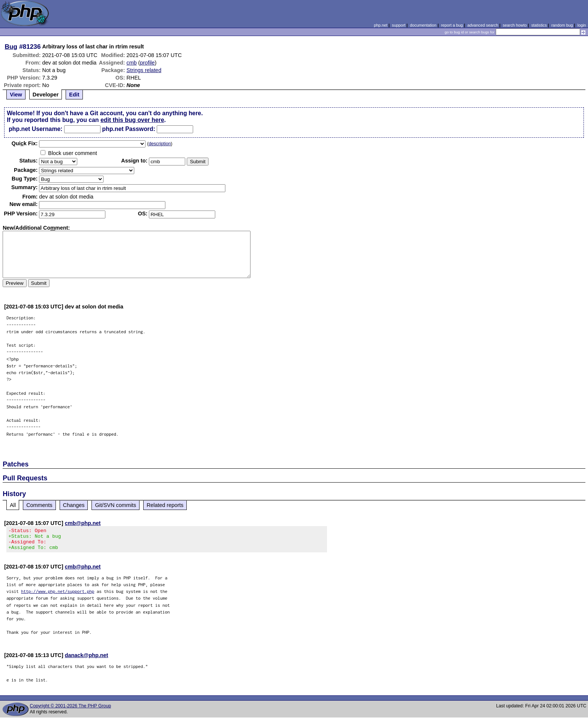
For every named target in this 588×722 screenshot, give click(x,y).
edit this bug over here (132, 120)
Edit (74, 95)
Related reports (165, 505)
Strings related (144, 70)
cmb (131, 63)
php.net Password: (129, 129)
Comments (39, 505)
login (582, 25)
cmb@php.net (83, 523)
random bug (562, 25)
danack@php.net (87, 660)
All (13, 505)
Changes (74, 505)
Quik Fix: (25, 143)
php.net (381, 25)
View (16, 95)
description (160, 144)
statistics (539, 25)
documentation (423, 25)
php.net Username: (35, 129)
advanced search (483, 25)
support (399, 25)
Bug (11, 47)
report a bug (452, 25)
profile (147, 63)
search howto (514, 25)
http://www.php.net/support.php (58, 596)
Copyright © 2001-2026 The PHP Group (70, 710)
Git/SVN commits (115, 505)
